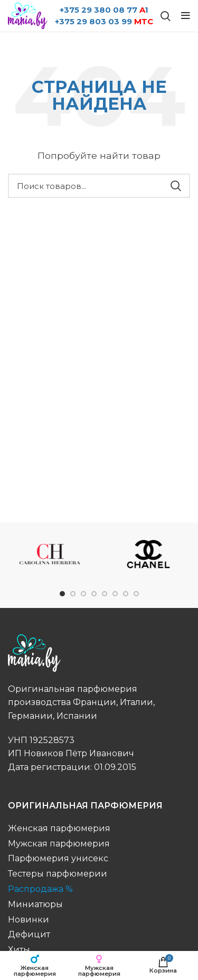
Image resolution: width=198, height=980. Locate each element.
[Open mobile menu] (186, 16)
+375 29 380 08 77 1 (104, 10)
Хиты (19, 950)
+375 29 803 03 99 (104, 21)
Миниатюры (35, 904)
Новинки (29, 920)
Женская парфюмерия (59, 828)
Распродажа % (40, 889)
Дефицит (29, 934)
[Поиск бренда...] (166, 16)
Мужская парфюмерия (59, 844)
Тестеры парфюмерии (58, 874)
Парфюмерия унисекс (58, 858)
